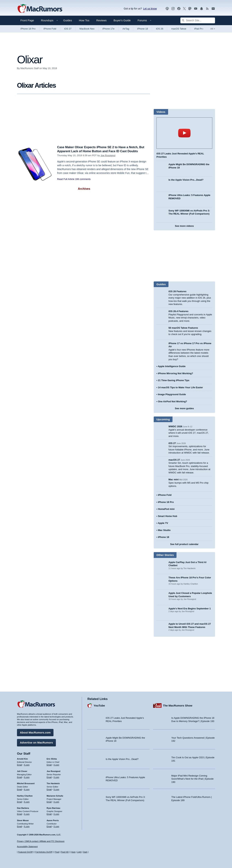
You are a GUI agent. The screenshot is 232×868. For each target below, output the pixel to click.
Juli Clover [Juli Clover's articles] (22, 771)
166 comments (83, 179)
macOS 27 (174, 460)
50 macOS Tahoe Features (183, 328)
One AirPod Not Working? (172, 401)
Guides (68, 20)
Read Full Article (66, 179)
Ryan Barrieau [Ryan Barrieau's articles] (54, 808)
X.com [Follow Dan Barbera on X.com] (27, 814)
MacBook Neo (87, 29)
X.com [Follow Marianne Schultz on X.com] (56, 801)
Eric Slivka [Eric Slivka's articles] (52, 759)
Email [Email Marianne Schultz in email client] (49, 801)
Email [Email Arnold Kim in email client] (20, 765)
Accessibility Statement (27, 847)
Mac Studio (164, 530)
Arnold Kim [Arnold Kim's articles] (22, 759)
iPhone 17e (108, 29)
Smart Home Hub (167, 516)
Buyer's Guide (122, 20)
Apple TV (163, 523)
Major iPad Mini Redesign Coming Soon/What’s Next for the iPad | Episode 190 (193, 779)
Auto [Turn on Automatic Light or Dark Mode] (73, 852)
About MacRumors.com (35, 732)
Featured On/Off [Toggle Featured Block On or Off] (25, 852)
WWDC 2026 (175, 426)
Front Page (27, 20)
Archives (84, 189)
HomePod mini (166, 509)
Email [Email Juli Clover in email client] (20, 777)
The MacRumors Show (178, 705)
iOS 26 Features (177, 291)
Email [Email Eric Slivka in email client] (49, 765)
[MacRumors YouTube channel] (196, 9)
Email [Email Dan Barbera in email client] (20, 814)
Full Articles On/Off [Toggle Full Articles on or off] (44, 852)
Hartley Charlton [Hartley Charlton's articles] (25, 796)
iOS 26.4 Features (178, 311)
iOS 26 (160, 29)
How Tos (84, 20)
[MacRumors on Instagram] (173, 9)
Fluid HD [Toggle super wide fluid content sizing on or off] (65, 852)
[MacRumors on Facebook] (179, 9)
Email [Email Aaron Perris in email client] (49, 826)
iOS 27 (68, 29)
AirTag (126, 29)
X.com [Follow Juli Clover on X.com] (27, 777)
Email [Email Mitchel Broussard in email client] (20, 789)
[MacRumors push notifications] (202, 9)
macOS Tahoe (179, 29)
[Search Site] (198, 20)
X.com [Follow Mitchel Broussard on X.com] (27, 789)
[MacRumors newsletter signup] (213, 9)
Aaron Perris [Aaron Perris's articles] (53, 820)
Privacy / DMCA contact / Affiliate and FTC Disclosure (41, 841)
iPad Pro (199, 29)
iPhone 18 (143, 29)
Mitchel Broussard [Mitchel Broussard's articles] (26, 783)
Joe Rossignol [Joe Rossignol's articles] (54, 771)
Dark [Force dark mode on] (85, 852)
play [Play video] (184, 133)
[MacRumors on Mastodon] (190, 9)
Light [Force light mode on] (79, 852)
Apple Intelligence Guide (172, 366)
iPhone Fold (50, 29)
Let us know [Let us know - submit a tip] (150, 9)
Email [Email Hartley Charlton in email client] (20, 801)
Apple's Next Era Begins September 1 (190, 609)
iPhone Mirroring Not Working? (176, 373)
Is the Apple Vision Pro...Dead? (186, 180)
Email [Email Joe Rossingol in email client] (49, 777)
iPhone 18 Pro (28, 29)
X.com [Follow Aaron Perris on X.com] (56, 826)
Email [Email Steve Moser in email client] (20, 826)
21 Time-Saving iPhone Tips (174, 380)
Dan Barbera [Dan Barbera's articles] (23, 808)
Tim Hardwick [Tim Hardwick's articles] (53, 783)
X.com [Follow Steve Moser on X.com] (27, 826)
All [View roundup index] (213, 29)
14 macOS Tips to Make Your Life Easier (180, 387)
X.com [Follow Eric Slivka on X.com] (56, 765)
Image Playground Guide (172, 394)
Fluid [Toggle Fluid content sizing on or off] (57, 852)
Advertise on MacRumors (36, 742)
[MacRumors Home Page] (40, 9)
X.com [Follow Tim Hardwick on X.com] (56, 789)
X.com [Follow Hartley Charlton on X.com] (27, 801)
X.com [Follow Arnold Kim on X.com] (27, 765)
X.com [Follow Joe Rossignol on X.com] (56, 777)
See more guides (184, 408)
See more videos (184, 226)
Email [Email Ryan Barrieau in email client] (49, 814)
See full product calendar (184, 544)
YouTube (99, 705)
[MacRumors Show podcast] (167, 9)
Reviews (101, 20)
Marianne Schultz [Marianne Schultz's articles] (55, 796)
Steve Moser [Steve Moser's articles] (23, 820)
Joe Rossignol (108, 155)
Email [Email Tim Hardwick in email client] (49, 789)
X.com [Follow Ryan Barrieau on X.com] (56, 814)
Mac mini (174, 479)
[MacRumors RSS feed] (207, 9)
